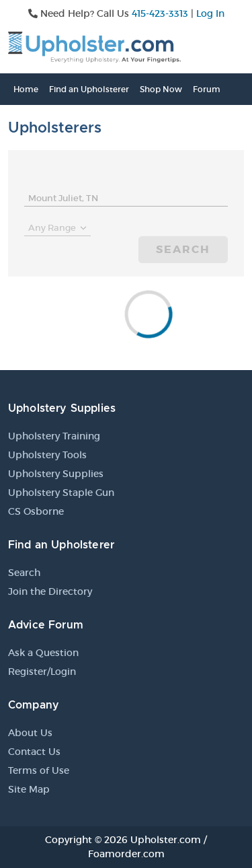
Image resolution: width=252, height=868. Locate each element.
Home (26, 89)
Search (183, 249)
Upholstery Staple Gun (61, 493)
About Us (30, 733)
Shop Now (161, 89)
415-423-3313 (160, 13)
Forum (207, 89)
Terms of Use (39, 770)
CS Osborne (36, 511)
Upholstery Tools (47, 455)
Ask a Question (43, 653)
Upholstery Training (54, 436)
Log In (210, 13)
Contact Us (34, 752)
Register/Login (42, 672)
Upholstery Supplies (56, 474)
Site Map (29, 789)
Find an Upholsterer (89, 89)
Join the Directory (50, 591)
